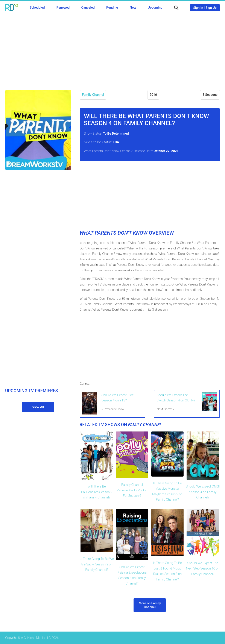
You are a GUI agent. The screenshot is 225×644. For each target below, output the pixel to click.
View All (38, 407)
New (133, 8)
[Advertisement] (112, 49)
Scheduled (37, 8)
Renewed (63, 8)
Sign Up (211, 8)
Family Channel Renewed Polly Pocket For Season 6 (132, 490)
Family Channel (93, 95)
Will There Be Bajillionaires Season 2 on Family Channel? (97, 492)
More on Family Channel (150, 605)
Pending (112, 8)
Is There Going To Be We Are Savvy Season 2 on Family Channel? (97, 564)
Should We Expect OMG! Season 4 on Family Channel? (203, 492)
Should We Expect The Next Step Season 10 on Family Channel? (203, 569)
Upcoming (155, 8)
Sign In (198, 8)
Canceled (88, 8)
